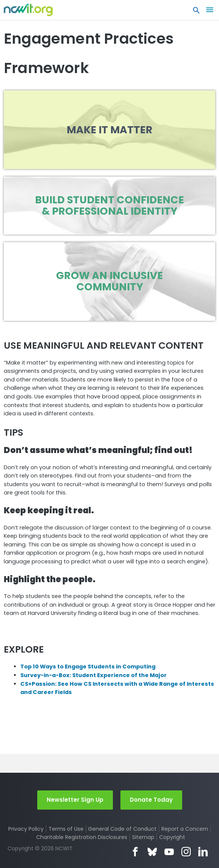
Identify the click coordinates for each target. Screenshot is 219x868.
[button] (196, 12)
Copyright (172, 837)
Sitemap (143, 837)
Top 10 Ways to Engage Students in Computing (88, 667)
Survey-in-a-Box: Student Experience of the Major (94, 675)
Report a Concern (185, 829)
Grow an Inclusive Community (109, 281)
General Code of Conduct (122, 829)
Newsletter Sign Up (75, 800)
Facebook (135, 852)
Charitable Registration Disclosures (82, 837)
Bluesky (152, 852)
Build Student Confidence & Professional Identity (109, 205)
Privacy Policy (26, 829)
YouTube (169, 852)
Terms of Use (66, 829)
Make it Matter (109, 130)
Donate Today (151, 800)
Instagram (186, 852)
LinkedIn (203, 852)
